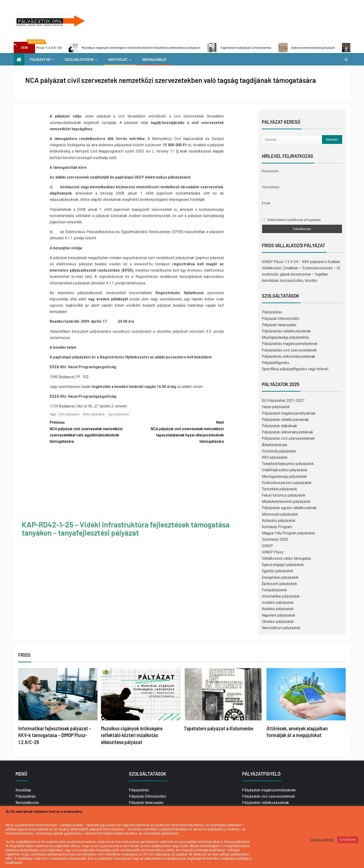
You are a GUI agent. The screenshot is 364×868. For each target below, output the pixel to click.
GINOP (267, 546)
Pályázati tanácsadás (279, 325)
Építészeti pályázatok (279, 584)
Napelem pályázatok (278, 615)
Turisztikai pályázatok (279, 489)
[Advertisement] (137, 483)
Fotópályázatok (274, 590)
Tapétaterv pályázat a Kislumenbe (247, 48)
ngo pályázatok (119, 414)
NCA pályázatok (94, 414)
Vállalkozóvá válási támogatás (286, 558)
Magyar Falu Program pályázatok (288, 533)
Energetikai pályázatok (280, 577)
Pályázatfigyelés (276, 363)
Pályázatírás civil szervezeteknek (289, 350)
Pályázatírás (272, 312)
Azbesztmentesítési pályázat (315, 48)
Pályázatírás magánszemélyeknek (290, 344)
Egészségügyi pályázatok (283, 565)
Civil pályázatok (69, 414)
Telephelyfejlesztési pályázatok (288, 464)
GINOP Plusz (273, 552)
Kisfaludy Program (277, 527)
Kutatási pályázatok (278, 609)
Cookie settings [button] (322, 840)
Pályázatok (40, 60)
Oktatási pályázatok (278, 622)
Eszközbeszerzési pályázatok (287, 483)
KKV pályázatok (275, 457)
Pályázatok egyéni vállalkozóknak (289, 508)
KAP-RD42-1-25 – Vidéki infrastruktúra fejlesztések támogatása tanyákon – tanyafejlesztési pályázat (126, 528)
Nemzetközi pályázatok (281, 628)
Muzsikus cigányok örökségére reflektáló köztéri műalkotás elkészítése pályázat (142, 48)
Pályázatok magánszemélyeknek (289, 413)
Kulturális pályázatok (279, 521)
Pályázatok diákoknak (279, 426)
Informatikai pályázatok (281, 596)
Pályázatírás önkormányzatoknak (289, 356)
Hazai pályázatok (276, 407)
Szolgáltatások (79, 60)
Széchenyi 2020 (275, 539)
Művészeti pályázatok (280, 514)
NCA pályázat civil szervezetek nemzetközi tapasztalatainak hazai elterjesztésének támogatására (180, 431)
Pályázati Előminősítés (281, 319)
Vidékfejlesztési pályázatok (285, 470)
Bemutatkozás (27, 803)
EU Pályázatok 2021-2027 (283, 401)
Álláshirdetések (275, 445)
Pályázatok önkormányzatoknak (288, 432)
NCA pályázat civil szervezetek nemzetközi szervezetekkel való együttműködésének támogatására (93, 431)
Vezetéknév (271, 187)
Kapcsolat (118, 60)
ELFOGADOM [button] (348, 840)
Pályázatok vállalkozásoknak (285, 420)
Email (266, 203)
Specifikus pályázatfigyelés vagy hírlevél (295, 369)
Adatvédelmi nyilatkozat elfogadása (291, 220)
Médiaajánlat (155, 60)
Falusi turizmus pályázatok (284, 495)
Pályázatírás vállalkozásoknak (286, 331)
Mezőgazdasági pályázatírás (285, 337)
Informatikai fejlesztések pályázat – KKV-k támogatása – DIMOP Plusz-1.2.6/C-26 (55, 735)
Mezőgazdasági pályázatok (284, 476)
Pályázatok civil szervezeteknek (288, 438)
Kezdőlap (23, 790)
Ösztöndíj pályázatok (279, 451)
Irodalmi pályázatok (278, 603)
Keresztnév (270, 171)
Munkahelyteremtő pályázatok (286, 502)
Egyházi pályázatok (278, 571)
